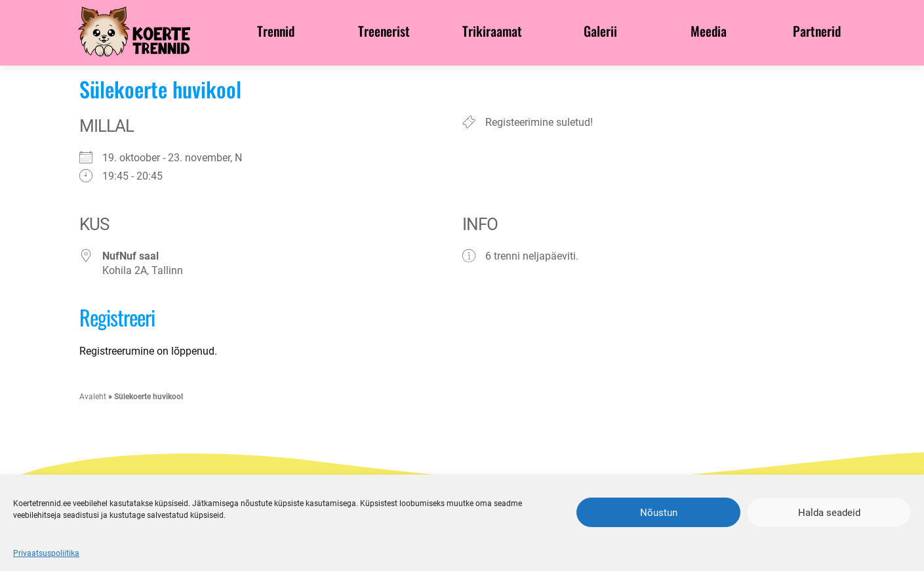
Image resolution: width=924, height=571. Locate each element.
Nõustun (659, 513)
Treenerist (384, 31)
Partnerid (817, 31)
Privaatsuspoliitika (46, 553)
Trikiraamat (492, 31)
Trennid (276, 31)
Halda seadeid (829, 513)
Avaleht (93, 397)
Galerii (600, 31)
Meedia (709, 31)
